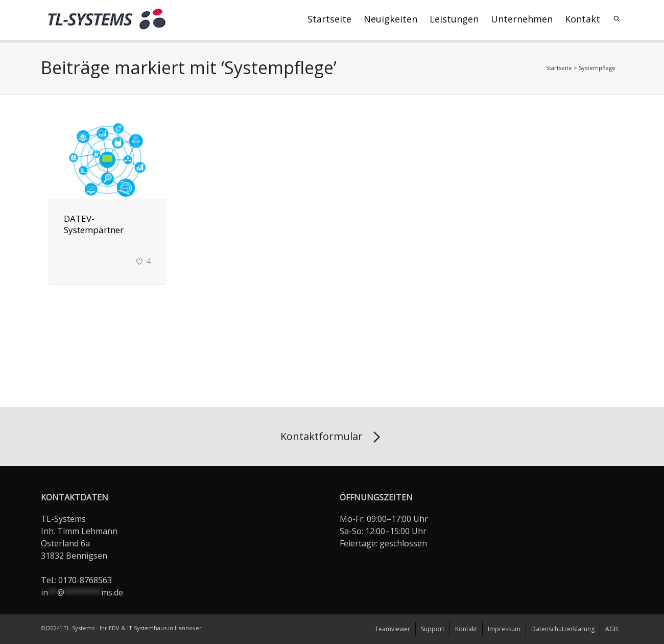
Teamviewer (393, 629)
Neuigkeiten (390, 19)
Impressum (504, 629)
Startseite (329, 19)
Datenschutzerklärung (563, 629)
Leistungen (454, 19)
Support (433, 629)
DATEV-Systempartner (94, 224)
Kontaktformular (332, 438)
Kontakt (583, 19)
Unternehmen (522, 19)
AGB (612, 629)
